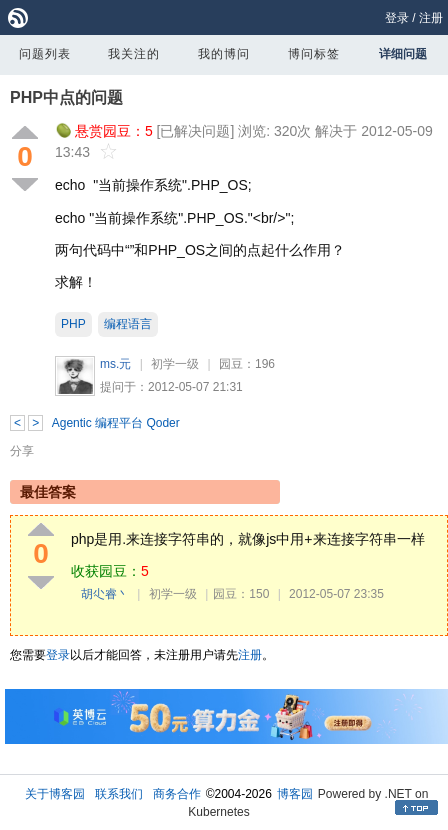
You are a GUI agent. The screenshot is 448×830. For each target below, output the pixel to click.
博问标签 (314, 54)
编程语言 (128, 324)
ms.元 (115, 364)
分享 (22, 451)
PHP (73, 324)
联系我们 (119, 794)
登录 (397, 18)
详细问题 (403, 54)
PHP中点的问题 (66, 97)
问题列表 (45, 54)
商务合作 (177, 794)
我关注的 (134, 54)
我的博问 (224, 54)
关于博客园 (55, 794)
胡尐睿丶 (105, 594)
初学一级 (175, 364)
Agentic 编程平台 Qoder (116, 423)
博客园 (295, 794)
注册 (431, 18)
